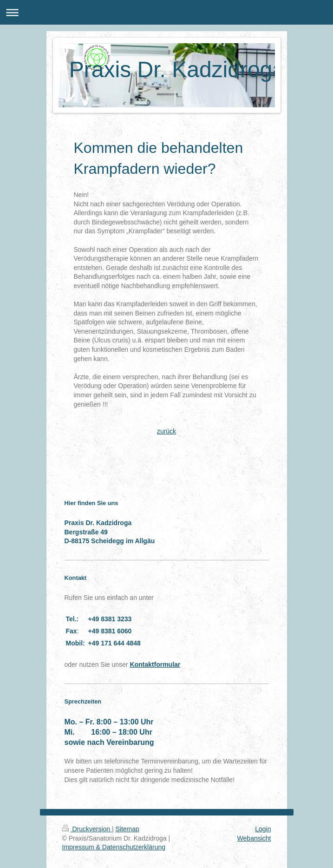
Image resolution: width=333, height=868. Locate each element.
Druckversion (87, 829)
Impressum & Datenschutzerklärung (114, 847)
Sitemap (127, 829)
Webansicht (254, 838)
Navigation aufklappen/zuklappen (166, 12)
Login (263, 829)
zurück (166, 431)
